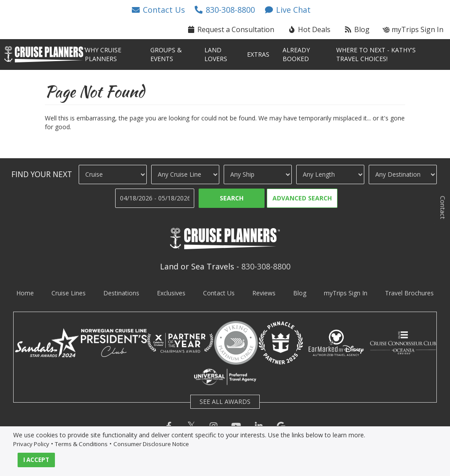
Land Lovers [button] (216, 54)
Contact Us (219, 293)
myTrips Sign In (346, 293)
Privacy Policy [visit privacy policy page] (31, 444)
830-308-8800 (266, 266)
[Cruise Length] (330, 174)
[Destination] (403, 174)
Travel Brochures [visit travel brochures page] (409, 293)
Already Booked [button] (296, 54)
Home (25, 293)
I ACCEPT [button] (36, 460)
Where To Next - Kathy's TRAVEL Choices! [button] (376, 54)
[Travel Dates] (155, 198)
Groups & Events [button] (166, 54)
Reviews (264, 293)
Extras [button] (258, 54)
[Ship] (258, 174)
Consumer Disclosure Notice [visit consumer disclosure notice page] (151, 444)
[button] (158, 10)
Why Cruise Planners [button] (103, 54)
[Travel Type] (113, 174)
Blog (300, 293)
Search (232, 198)
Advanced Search (302, 198)
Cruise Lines (69, 293)
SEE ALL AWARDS (225, 402)
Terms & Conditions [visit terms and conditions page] (81, 444)
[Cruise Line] (185, 174)
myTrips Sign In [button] (413, 29)
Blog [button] (357, 29)
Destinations (121, 293)
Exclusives (171, 293)
